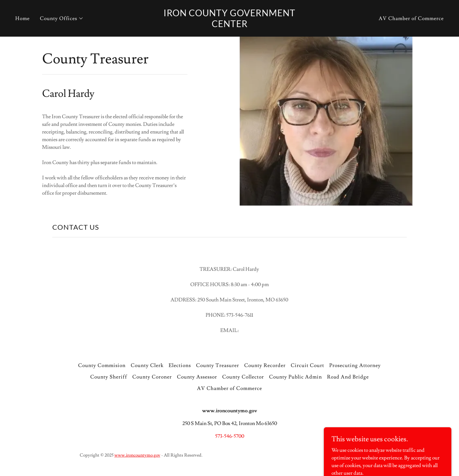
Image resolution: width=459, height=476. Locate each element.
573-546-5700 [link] (230, 436)
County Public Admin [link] (295, 377)
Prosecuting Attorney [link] (355, 365)
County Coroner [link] (152, 377)
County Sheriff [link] (109, 377)
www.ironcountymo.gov (137, 455)
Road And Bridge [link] (348, 377)
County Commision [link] (102, 365)
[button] (62, 18)
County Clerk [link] (147, 365)
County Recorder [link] (265, 365)
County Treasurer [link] (218, 365)
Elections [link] (180, 365)
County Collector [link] (243, 377)
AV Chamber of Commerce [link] (411, 18)
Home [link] (22, 18)
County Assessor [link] (197, 377)
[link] (229, 25)
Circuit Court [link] (307, 365)
